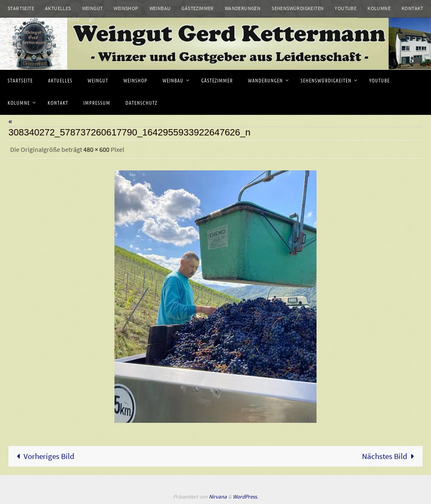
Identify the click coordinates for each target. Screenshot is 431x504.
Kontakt (412, 8)
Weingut (93, 8)
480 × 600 (96, 149)
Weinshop (126, 8)
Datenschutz (63, 19)
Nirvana (218, 497)
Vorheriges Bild (44, 456)
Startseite (21, 8)
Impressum (21, 19)
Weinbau (160, 8)
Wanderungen (243, 8)
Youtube (346, 8)
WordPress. (245, 497)
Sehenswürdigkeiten (298, 8)
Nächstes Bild (390, 456)
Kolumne (379, 8)
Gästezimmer (197, 8)
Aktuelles (58, 8)
